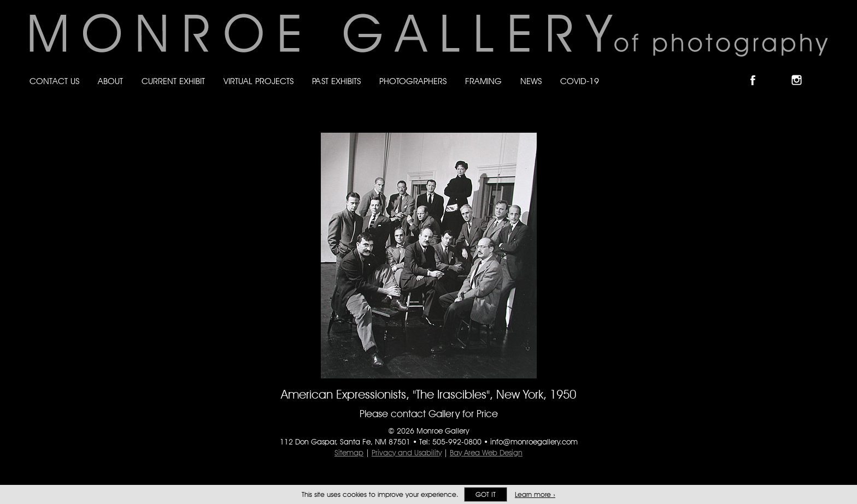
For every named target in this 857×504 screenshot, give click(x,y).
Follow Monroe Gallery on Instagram (801, 71)
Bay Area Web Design (486, 453)
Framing (483, 81)
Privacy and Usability (407, 453)
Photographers (413, 81)
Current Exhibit (173, 81)
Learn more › (535, 494)
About (110, 81)
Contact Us (54, 81)
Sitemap (349, 453)
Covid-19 (580, 81)
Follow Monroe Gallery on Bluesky (780, 71)
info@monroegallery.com (534, 442)
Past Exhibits (336, 81)
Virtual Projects (259, 81)
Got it (486, 494)
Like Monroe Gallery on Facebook (758, 71)
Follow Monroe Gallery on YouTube (823, 71)
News (531, 81)
